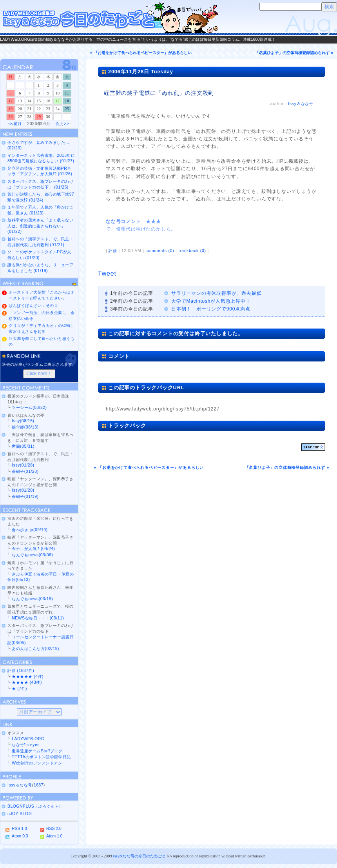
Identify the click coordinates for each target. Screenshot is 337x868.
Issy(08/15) (23, 421)
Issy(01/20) (23, 490)
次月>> (62, 124)
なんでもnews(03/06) (32, 555)
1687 (39, 785)
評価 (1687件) (21, 671)
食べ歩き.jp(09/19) (30, 530)
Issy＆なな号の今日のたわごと (110, 18)
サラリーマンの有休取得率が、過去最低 (216, 293)
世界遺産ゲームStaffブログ (37, 751)
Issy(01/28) (23, 465)
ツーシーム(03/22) (29, 408)
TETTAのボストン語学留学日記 (41, 757)
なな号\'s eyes (26, 745)
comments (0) (160, 251)
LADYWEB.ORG (28, 739)
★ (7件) (19, 689)
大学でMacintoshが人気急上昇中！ (211, 301)
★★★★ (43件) (27, 682)
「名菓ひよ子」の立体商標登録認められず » (294, 53)
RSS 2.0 (54, 829)
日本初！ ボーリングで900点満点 (211, 309)
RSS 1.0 (19, 829)
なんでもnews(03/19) (32, 599)
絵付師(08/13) (25, 427)
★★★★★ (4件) (28, 676)
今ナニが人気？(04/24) (33, 549)
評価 (113, 251)
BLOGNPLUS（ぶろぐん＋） (35, 806)
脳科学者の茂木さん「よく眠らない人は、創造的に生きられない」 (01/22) (40, 226)
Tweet (107, 273)
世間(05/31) (23, 446)
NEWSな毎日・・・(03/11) (38, 618)
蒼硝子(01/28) (25, 471)
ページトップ (313, 447)
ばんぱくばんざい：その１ (33, 306)
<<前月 (15, 124)
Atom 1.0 (54, 836)
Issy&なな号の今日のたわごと (139, 856)
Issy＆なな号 (301, 104)
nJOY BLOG (20, 814)
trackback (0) (192, 251)
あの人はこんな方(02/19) (35, 649)
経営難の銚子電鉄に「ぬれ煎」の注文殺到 (159, 93)
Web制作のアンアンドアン (37, 763)
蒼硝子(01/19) (25, 497)
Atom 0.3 (20, 836)
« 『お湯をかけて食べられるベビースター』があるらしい (141, 53)
